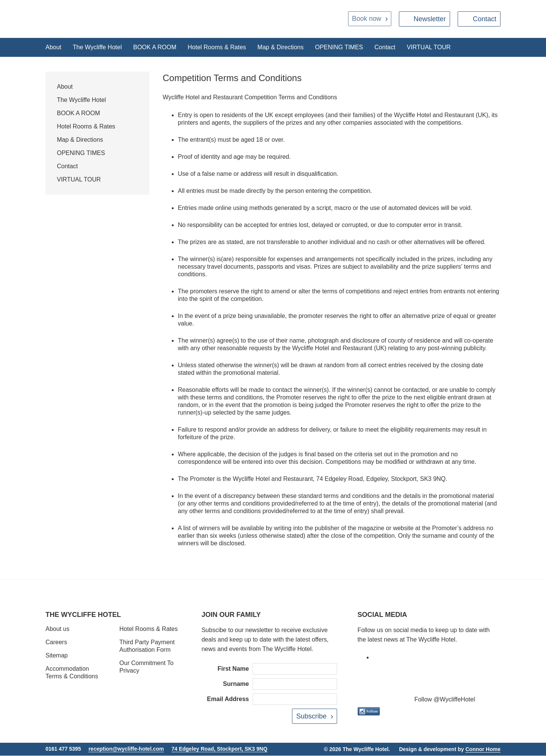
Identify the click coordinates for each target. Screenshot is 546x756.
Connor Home (483, 750)
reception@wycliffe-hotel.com (126, 749)
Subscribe (311, 717)
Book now (366, 19)
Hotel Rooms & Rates (217, 47)
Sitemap (57, 656)
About (53, 47)
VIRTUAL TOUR (429, 47)
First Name (233, 669)
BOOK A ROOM (155, 47)
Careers (56, 643)
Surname (236, 684)
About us (57, 629)
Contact (485, 19)
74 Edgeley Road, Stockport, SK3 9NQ (219, 749)
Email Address (228, 699)
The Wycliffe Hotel (97, 47)
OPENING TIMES (339, 47)
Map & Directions (281, 47)
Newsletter (430, 19)
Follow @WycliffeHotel (445, 700)
